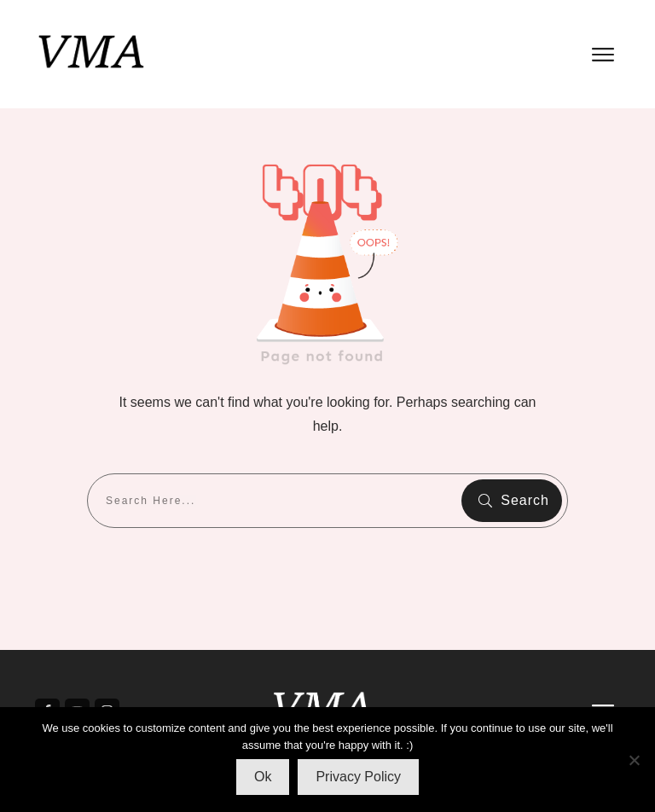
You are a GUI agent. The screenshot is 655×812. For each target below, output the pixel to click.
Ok (263, 777)
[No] (634, 760)
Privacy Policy (358, 777)
